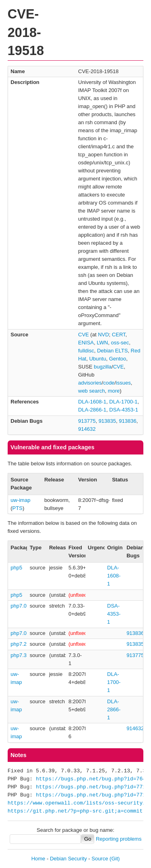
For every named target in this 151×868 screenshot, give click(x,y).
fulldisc (86, 351)
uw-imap (20, 500)
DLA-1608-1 (92, 402)
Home (38, 859)
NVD (103, 335)
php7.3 (19, 655)
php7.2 (19, 644)
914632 (87, 429)
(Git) (115, 859)
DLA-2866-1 (92, 410)
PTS (18, 508)
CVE (84, 335)
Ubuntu (97, 359)
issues (123, 383)
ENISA (86, 343)
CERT (119, 335)
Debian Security (68, 859)
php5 (16, 568)
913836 (127, 421)
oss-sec (120, 343)
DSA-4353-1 (124, 410)
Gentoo (118, 359)
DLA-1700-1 (123, 402)
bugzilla (103, 367)
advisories (90, 383)
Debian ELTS (112, 351)
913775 (87, 421)
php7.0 (19, 606)
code (109, 383)
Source (100, 859)
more (114, 391)
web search (91, 391)
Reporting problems (119, 839)
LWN (102, 343)
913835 (107, 421)
